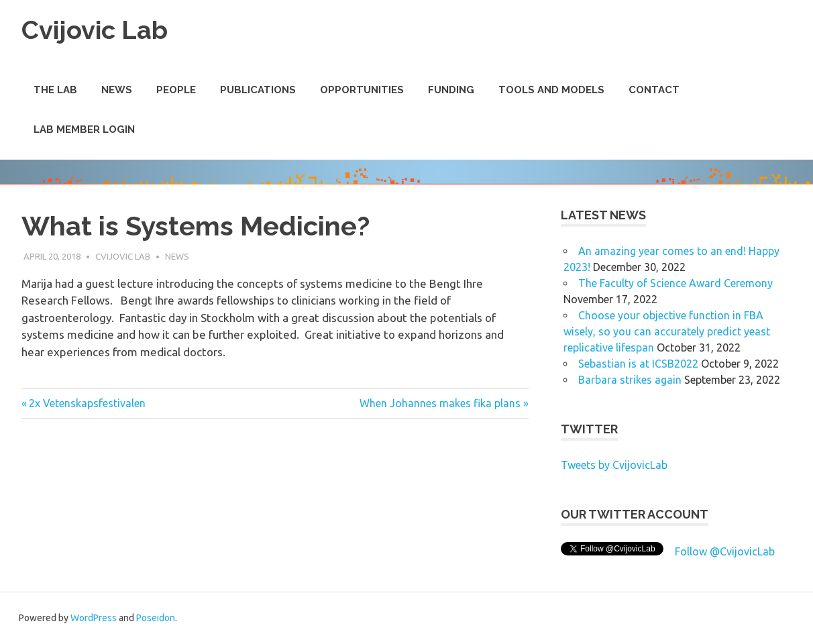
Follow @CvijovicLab (725, 551)
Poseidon (156, 618)
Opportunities (362, 90)
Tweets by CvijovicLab (614, 465)
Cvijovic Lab (95, 30)
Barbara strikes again (630, 380)
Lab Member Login (84, 129)
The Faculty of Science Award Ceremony (675, 283)
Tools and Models (551, 90)
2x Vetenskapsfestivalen (87, 403)
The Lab (55, 90)
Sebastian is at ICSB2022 (638, 364)
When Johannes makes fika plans (440, 403)
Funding (451, 90)
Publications (258, 90)
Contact (654, 90)
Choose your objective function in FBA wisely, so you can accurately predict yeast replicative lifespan (667, 331)
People (176, 90)
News (117, 90)
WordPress (94, 618)
